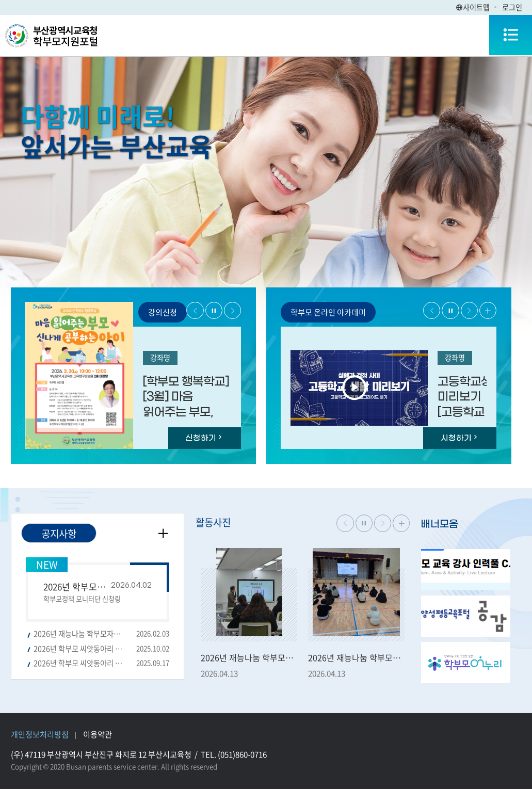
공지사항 (59, 534)
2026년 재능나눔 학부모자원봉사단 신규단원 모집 (101, 634)
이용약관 (98, 734)
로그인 (512, 7)
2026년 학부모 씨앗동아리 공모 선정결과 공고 (101, 649)
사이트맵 (473, 7)
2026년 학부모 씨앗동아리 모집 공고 (101, 663)
